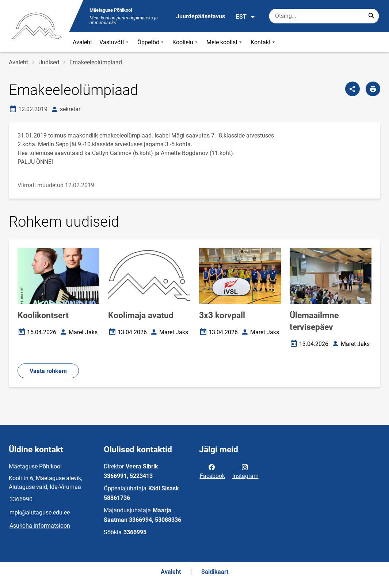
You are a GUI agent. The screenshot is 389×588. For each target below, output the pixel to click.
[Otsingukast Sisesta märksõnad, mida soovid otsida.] (324, 16)
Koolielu (186, 42)
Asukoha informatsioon (40, 526)
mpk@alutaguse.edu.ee (40, 512)
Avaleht (82, 42)
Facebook (212, 471)
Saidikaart (215, 572)
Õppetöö (151, 42)
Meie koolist (225, 42)
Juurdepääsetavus (201, 16)
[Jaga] (352, 89)
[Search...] (371, 16)
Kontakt (264, 42)
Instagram (245, 471)
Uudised (49, 62)
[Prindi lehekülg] (373, 89)
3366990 (21, 499)
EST (246, 17)
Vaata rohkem (48, 371)
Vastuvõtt (115, 42)
